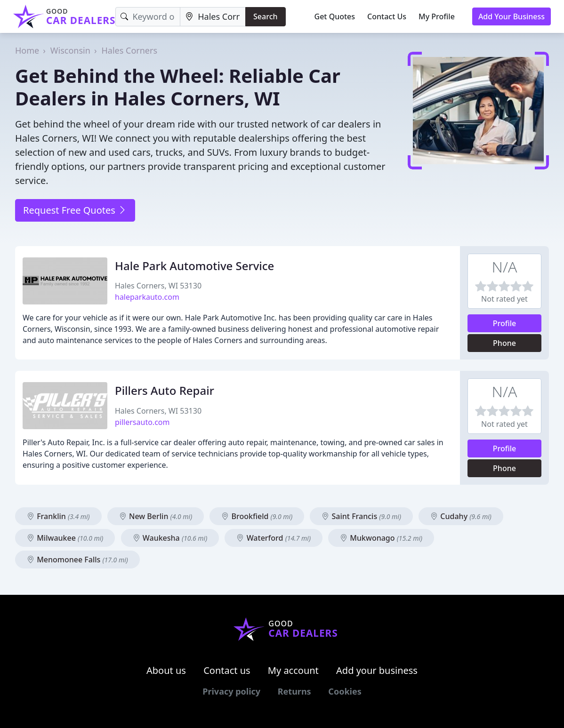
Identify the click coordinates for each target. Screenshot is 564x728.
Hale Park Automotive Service (194, 266)
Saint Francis (361, 516)
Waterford (274, 538)
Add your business (377, 670)
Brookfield (257, 516)
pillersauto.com (142, 422)
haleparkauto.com (147, 297)
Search (265, 16)
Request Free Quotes (75, 210)
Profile (505, 323)
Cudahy (461, 516)
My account (293, 670)
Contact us (227, 670)
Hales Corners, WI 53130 (158, 286)
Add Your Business (512, 16)
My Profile (437, 16)
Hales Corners (129, 50)
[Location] (213, 17)
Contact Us (387, 16)
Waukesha (170, 538)
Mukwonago (381, 538)
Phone (504, 343)
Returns (294, 691)
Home (27, 50)
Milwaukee (65, 538)
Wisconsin (70, 50)
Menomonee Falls (77, 560)
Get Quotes (335, 16)
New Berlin (156, 516)
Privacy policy (231, 691)
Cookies (345, 691)
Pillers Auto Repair (165, 390)
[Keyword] (148, 17)
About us (166, 670)
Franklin (58, 516)
